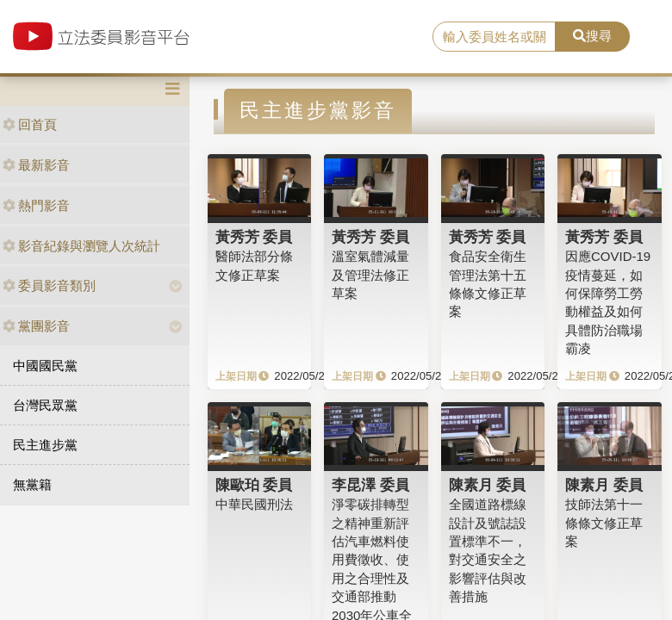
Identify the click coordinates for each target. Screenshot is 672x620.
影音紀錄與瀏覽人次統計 (81, 246)
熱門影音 (36, 205)
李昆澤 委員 (370, 485)
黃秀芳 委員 (254, 237)
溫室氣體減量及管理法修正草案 (370, 275)
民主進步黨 (45, 445)
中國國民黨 (45, 366)
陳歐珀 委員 (254, 485)
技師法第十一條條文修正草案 (604, 523)
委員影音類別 (49, 285)
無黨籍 (32, 484)
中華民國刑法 (254, 504)
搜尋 (592, 36)
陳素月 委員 (488, 485)
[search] (494, 37)
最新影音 (36, 165)
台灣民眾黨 (45, 405)
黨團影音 (36, 326)
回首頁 (30, 124)
